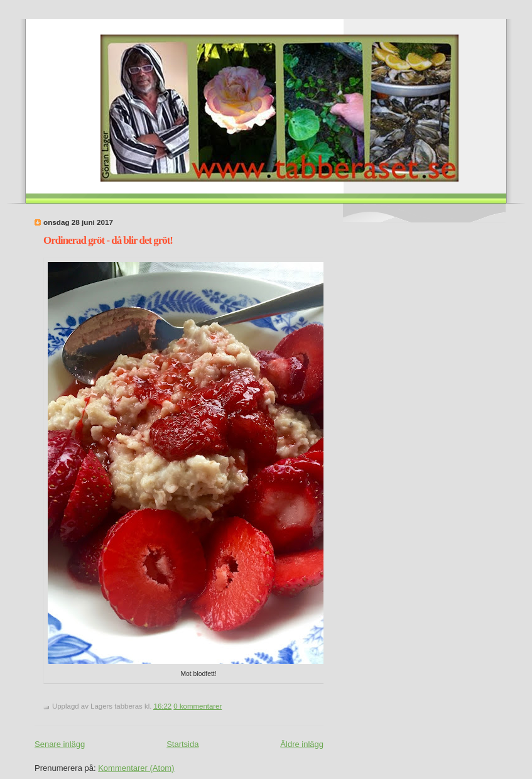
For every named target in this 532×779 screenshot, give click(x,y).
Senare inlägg (60, 744)
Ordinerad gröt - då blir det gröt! (108, 240)
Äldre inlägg (302, 744)
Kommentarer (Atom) (136, 768)
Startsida (182, 744)
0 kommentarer (198, 706)
